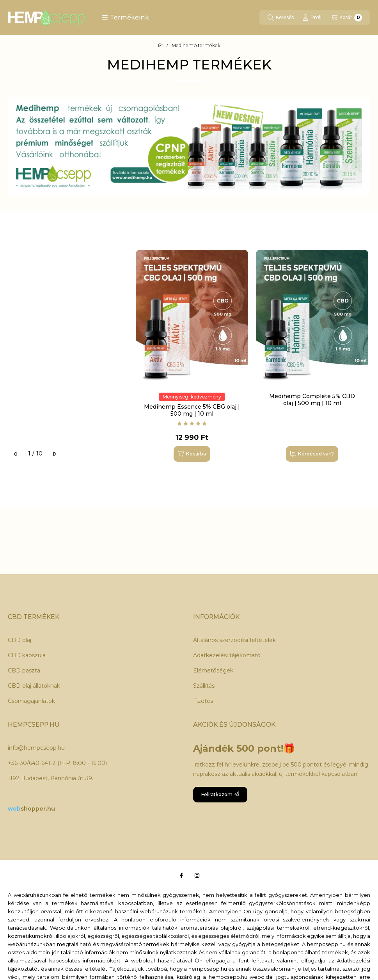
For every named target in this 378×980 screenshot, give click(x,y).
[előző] (16, 454)
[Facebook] (181, 875)
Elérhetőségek (213, 671)
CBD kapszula (27, 655)
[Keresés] (281, 18)
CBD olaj (20, 640)
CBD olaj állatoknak (34, 686)
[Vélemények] (192, 423)
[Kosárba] (192, 454)
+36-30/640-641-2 (32, 763)
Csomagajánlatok (31, 701)
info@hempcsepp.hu (36, 748)
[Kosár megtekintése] (347, 18)
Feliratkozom (220, 794)
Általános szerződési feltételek (234, 640)
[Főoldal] (160, 46)
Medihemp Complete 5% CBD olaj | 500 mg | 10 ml (312, 400)
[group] (253, 360)
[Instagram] (197, 875)
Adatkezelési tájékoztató (227, 655)
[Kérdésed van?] (312, 454)
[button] (125, 18)
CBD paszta (24, 671)
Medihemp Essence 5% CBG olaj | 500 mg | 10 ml (192, 410)
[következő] (54, 454)
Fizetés (203, 701)
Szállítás (204, 686)
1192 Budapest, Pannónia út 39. (51, 778)
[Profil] (312, 18)
